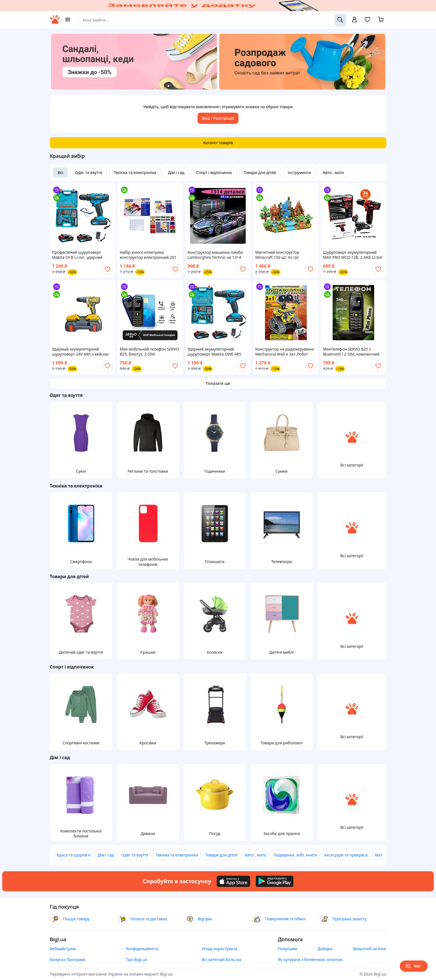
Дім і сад (176, 172)
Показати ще (218, 383)
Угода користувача (220, 949)
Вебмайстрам (63, 949)
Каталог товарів (218, 143)
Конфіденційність (142, 949)
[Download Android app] (275, 881)
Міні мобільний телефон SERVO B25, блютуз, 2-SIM (149, 352)
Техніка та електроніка (135, 172)
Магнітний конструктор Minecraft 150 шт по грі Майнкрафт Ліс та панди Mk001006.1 (278, 255)
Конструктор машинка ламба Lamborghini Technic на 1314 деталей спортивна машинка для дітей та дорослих (215, 255)
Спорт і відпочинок (214, 172)
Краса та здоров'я (74, 855)
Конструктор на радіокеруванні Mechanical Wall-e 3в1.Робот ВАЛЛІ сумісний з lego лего (285, 352)
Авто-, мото (333, 172)
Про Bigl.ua (136, 960)
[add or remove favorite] (108, 269)
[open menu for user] (354, 20)
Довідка (325, 949)
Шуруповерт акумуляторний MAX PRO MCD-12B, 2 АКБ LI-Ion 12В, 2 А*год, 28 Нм (353, 255)
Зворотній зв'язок (370, 949)
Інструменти (299, 172)
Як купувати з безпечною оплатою (310, 960)
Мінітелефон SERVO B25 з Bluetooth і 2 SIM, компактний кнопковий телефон (351, 352)
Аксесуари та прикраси (346, 855)
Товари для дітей (260, 172)
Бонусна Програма (68, 960)
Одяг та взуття (89, 172)
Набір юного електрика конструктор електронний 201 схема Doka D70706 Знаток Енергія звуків (148, 255)
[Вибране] (367, 21)
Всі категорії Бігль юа (221, 960)
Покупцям (287, 949)
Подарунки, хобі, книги (295, 855)
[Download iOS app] (233, 881)
